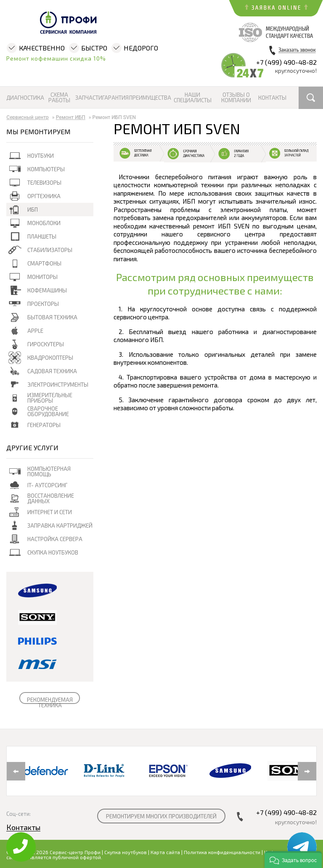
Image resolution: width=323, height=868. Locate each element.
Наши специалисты (193, 98)
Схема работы (59, 98)
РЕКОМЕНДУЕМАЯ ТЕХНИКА (50, 702)
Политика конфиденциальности (222, 852)
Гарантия (115, 98)
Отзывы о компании (236, 98)
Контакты (272, 98)
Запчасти (88, 98)
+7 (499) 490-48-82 (286, 62)
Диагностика (25, 98)
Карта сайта (165, 852)
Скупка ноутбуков (126, 852)
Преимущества (150, 98)
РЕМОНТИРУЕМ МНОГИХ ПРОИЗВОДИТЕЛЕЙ (161, 816)
